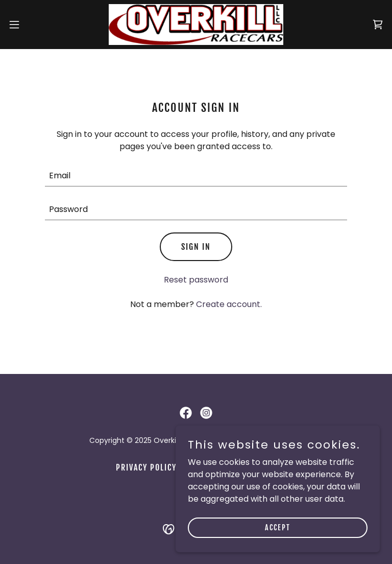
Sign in (196, 247)
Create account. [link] (229, 304)
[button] (33, 25)
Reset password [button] (196, 280)
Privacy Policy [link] (146, 467)
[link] (196, 25)
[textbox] (196, 176)
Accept (278, 527)
